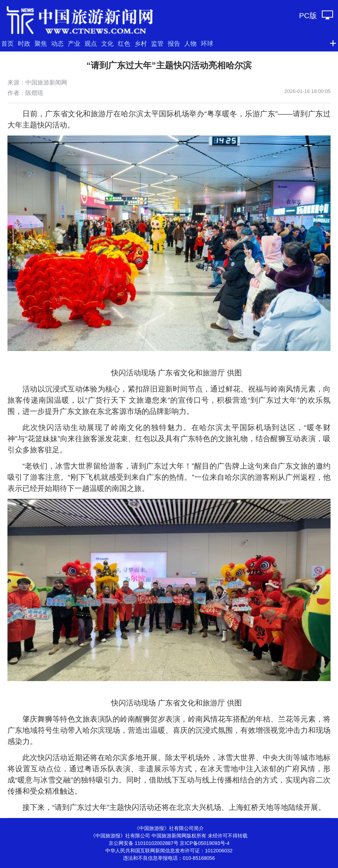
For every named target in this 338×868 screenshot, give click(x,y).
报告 (174, 43)
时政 (24, 43)
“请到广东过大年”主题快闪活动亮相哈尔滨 (169, 65)
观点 (91, 43)
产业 (74, 43)
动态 (57, 43)
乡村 (141, 43)
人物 (190, 43)
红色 (124, 43)
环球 (207, 43)
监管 (157, 43)
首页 (7, 43)
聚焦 (41, 43)
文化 (107, 43)
